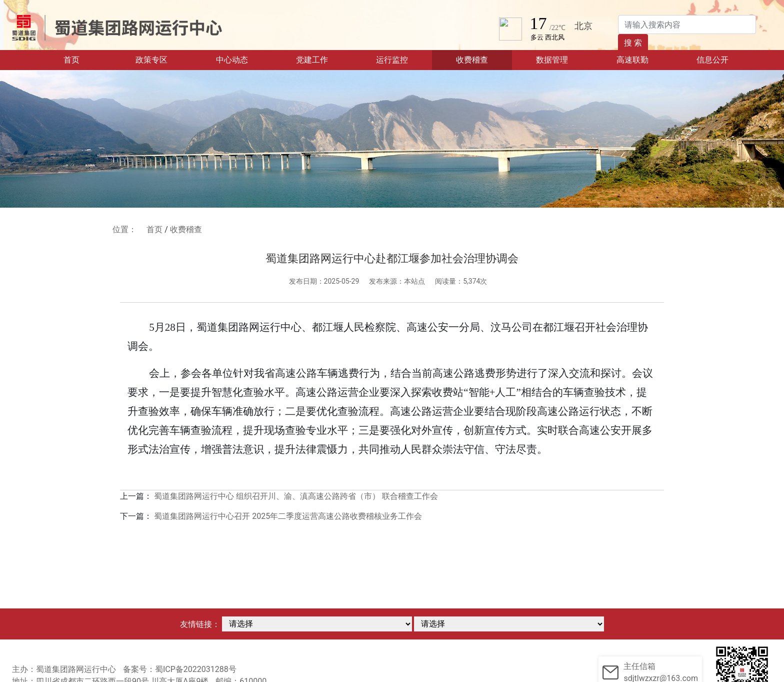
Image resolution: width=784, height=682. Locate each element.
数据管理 (552, 60)
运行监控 (392, 60)
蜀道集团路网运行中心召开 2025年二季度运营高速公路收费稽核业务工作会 (288, 516)
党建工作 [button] (312, 60)
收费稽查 (472, 60)
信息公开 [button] (712, 60)
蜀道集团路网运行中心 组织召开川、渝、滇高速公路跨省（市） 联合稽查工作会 (296, 496)
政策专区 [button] (151, 60)
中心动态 (232, 60)
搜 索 (633, 43)
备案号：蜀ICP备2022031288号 (180, 669)
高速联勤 (632, 60)
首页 (87, 59)
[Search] (687, 25)
